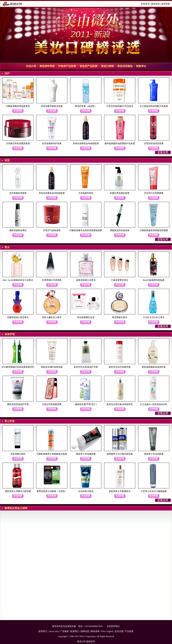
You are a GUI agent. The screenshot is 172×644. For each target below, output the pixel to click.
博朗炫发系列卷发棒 (120, 230)
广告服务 (64, 631)
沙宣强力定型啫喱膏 (154, 193)
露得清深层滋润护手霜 (18, 404)
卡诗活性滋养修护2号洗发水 (120, 106)
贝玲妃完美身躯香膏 (52, 404)
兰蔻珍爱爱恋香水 (120, 280)
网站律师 (95, 631)
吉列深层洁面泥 (86, 491)
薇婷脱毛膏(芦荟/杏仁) (86, 404)
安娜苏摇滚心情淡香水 (18, 317)
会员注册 (119, 631)
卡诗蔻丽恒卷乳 (86, 193)
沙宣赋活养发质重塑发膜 (18, 143)
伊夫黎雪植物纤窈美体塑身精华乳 (18, 367)
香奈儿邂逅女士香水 (52, 317)
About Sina (54, 631)
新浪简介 (43, 631)
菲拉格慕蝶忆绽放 (86, 317)
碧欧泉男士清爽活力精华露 (18, 491)
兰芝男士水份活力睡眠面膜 (154, 491)
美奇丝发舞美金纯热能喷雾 (86, 143)
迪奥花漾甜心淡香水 (86, 280)
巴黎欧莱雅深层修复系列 (18, 106)
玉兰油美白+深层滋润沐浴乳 (154, 404)
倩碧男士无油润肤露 (154, 454)
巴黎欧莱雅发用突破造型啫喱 (154, 230)
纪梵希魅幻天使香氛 (52, 280)
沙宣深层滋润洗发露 (154, 143)
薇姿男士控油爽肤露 (86, 454)
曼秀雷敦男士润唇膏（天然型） (52, 491)
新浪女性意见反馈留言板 (64, 626)
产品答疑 (129, 631)
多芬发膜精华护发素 (52, 143)
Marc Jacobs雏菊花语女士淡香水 (18, 280)
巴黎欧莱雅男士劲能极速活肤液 (52, 454)
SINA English (107, 631)
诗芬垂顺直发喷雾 (18, 193)
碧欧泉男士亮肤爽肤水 (120, 491)
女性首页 (145, 4)
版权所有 (91, 641)
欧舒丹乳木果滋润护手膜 (86, 367)
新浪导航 (166, 4)
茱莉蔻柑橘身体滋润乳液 (154, 367)
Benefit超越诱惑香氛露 (154, 280)
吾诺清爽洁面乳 (18, 454)
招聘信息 (85, 631)
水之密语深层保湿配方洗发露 (154, 106)
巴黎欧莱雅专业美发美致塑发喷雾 (86, 230)
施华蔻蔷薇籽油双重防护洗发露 (120, 143)
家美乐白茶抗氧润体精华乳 (120, 404)
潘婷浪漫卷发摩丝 (18, 230)
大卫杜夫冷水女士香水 (154, 317)
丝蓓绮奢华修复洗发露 (52, 106)
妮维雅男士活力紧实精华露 (120, 454)
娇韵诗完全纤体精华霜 (120, 367)
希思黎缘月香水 (120, 317)
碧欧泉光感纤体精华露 (52, 367)
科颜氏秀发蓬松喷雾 (120, 193)
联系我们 (75, 631)
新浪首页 (156, 4)
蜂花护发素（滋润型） (86, 106)
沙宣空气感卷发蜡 (52, 230)
